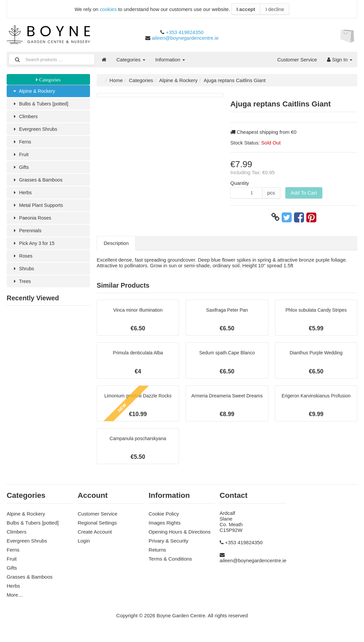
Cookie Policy (164, 517)
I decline (275, 9)
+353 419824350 (185, 32)
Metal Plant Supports (39, 208)
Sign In (340, 60)
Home (116, 80)
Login (84, 544)
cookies (108, 9)
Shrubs (23, 273)
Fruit (20, 156)
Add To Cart (304, 193)
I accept (246, 9)
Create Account (95, 535)
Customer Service (297, 60)
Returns (157, 553)
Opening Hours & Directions (180, 535)
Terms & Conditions (170, 562)
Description (116, 243)
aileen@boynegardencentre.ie (185, 38)
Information (170, 60)
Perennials (27, 234)
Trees (22, 286)
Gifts (21, 169)
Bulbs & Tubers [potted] (41, 104)
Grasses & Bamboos (38, 182)
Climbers (25, 117)
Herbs (22, 195)
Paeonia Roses (32, 221)
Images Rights (165, 526)
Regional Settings (97, 526)
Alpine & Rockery (35, 91)
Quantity (240, 183)
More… (15, 598)
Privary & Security (168, 544)
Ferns (22, 143)
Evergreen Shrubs (36, 130)
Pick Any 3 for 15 (34, 247)
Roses (23, 260)
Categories (131, 60)
